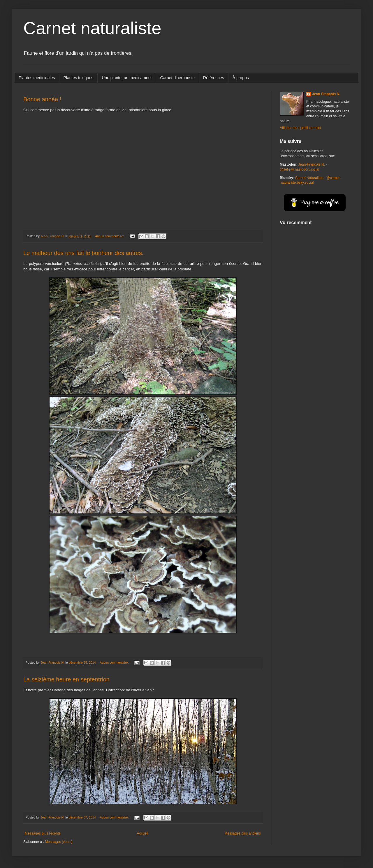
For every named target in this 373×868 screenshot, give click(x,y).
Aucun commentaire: (110, 236)
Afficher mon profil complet (300, 128)
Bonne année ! (42, 99)
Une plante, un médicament (127, 78)
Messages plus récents (43, 833)
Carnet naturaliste (92, 28)
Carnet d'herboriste (177, 78)
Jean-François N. (326, 94)
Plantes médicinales (37, 78)
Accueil (143, 833)
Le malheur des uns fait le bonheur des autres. (83, 253)
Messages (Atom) (59, 842)
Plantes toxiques (79, 78)
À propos (241, 78)
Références (214, 78)
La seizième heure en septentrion (66, 679)
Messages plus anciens (243, 833)
